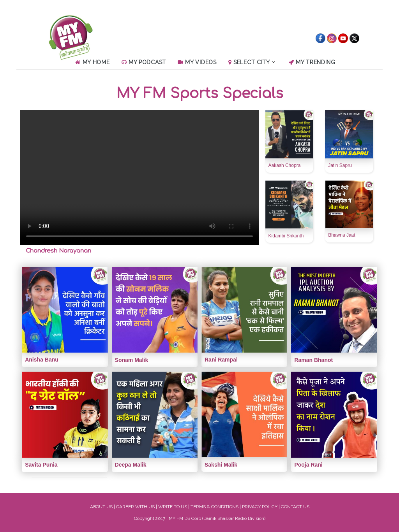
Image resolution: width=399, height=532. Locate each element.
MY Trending (312, 62)
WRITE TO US (173, 507)
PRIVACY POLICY (260, 507)
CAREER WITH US (135, 507)
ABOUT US (101, 507)
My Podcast (144, 62)
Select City (252, 62)
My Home (92, 62)
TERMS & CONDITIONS (215, 507)
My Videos (197, 62)
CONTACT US (295, 507)
